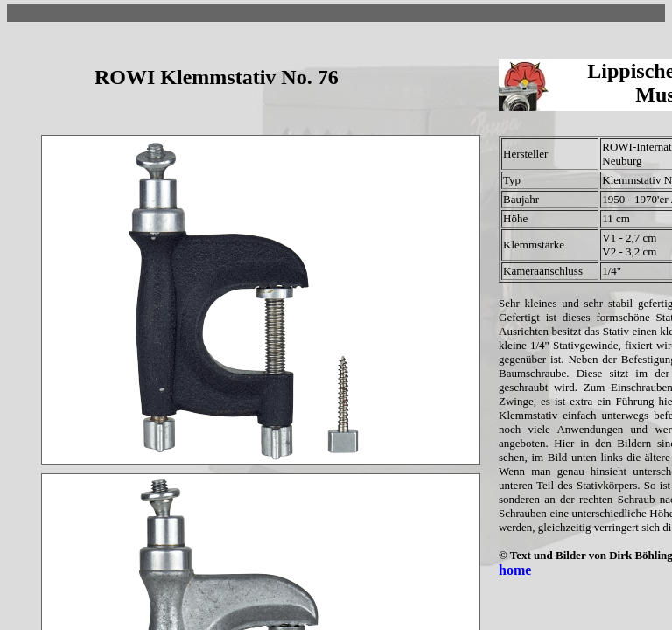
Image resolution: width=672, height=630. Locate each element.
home (515, 570)
